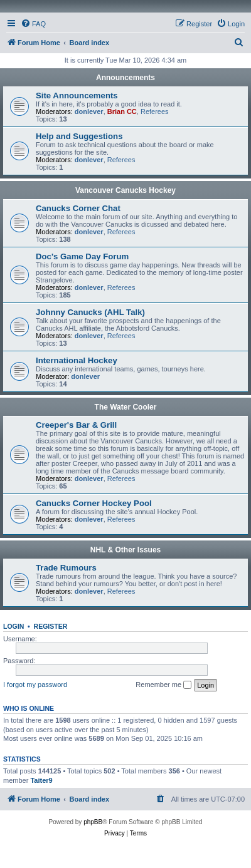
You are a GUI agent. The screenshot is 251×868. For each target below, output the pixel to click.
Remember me (163, 685)
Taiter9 (41, 780)
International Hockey (77, 360)
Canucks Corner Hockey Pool (94, 503)
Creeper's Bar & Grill (76, 425)
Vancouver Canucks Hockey (125, 190)
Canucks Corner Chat (78, 208)
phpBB (93, 822)
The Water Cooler (126, 407)
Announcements (125, 78)
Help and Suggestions (79, 136)
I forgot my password (35, 685)
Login (13, 626)
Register (51, 626)
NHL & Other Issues (125, 550)
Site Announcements (77, 96)
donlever (89, 111)
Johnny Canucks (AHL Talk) (90, 312)
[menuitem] (33, 24)
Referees (155, 111)
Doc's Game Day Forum (82, 256)
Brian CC (122, 111)
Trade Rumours (66, 568)
